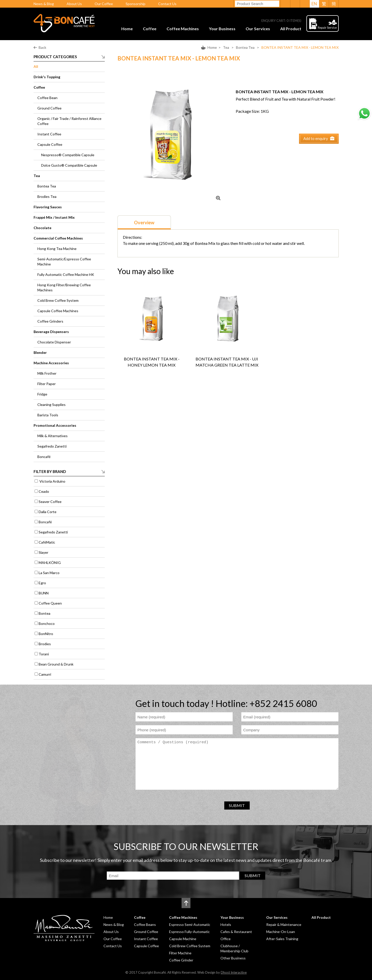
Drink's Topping (47, 77)
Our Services (258, 29)
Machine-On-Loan (281, 932)
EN (314, 4)
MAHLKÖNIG (50, 563)
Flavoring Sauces (48, 207)
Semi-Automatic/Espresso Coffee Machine (64, 262)
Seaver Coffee (50, 502)
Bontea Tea (245, 47)
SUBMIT (237, 805)
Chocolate (42, 228)
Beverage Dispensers (51, 332)
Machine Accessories (51, 363)
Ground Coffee (49, 108)
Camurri (45, 674)
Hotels (226, 924)
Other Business (233, 958)
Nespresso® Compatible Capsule (68, 155)
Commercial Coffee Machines (58, 238)
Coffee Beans (145, 924)
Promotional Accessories (55, 425)
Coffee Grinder (181, 960)
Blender (40, 352)
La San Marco (49, 573)
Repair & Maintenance (284, 924)
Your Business (222, 29)
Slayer (43, 552)
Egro (42, 583)
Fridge (42, 394)
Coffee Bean (47, 98)
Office (226, 939)
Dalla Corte (48, 512)
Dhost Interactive (234, 972)
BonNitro (46, 634)
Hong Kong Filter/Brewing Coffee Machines (64, 287)
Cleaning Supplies (51, 405)
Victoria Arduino (52, 481)
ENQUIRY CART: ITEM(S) (281, 21)
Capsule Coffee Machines (58, 311)
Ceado (44, 491)
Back (42, 47)
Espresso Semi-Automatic (190, 924)
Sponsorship (136, 4)
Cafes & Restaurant (236, 932)
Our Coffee (104, 4)
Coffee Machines (183, 29)
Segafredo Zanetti (52, 446)
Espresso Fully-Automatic (189, 932)
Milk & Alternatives (53, 436)
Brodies (45, 644)
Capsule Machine (183, 939)
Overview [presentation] (144, 223)
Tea (226, 47)
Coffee (150, 29)
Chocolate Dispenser (54, 342)
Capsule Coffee (50, 144)
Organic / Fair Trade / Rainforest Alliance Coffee (69, 121)
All (36, 66)
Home (127, 29)
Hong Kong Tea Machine (57, 249)
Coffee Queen (50, 603)
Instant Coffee (49, 134)
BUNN (44, 593)
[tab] (144, 222)
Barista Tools (48, 415)
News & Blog (44, 4)
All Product (291, 29)
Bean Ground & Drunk (56, 664)
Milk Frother (47, 373)
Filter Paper (47, 384)
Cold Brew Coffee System (58, 300)
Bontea (44, 613)
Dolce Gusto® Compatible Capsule (69, 165)
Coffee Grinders (50, 321)
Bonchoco (47, 623)
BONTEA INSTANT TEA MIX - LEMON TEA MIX (300, 47)
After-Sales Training (282, 939)
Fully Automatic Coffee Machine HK (66, 274)
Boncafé (44, 457)
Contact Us (167, 4)
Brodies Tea (47, 196)
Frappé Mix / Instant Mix (54, 217)
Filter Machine (180, 953)
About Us (74, 4)
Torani (44, 654)
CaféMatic (47, 542)
